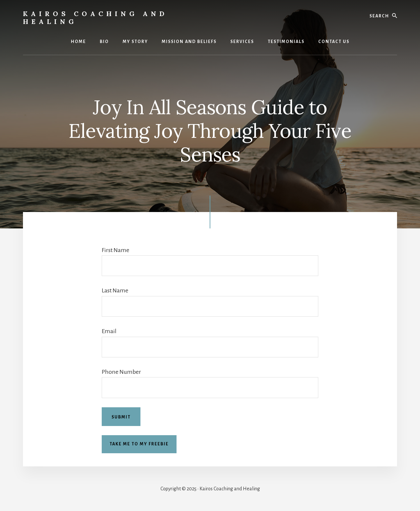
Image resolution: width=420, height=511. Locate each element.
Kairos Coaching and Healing (95, 18)
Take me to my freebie (139, 444)
